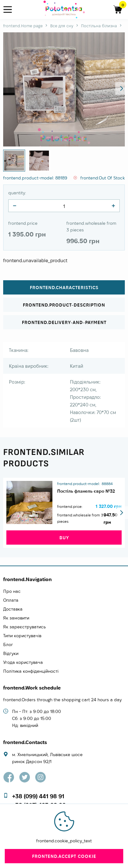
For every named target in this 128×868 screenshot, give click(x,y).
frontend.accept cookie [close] (64, 856)
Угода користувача (23, 662)
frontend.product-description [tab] (64, 305)
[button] (122, 88)
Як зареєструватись (24, 627)
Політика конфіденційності (31, 671)
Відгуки (11, 653)
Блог (8, 645)
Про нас (12, 591)
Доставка (13, 609)
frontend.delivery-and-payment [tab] (64, 322)
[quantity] (15, 206)
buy (64, 538)
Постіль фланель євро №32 (86, 491)
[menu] (10, 10)
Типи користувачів (22, 636)
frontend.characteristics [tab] (64, 288)
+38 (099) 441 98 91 (38, 796)
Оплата (11, 600)
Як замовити (16, 618)
